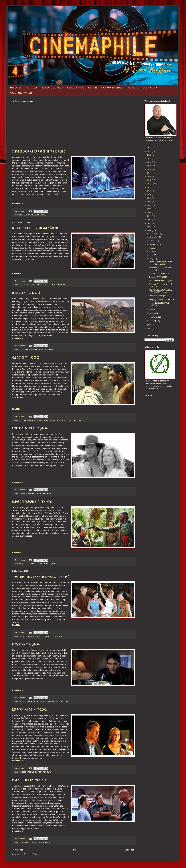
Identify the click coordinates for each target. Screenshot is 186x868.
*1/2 (21, 564)
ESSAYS (27, 215)
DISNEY (41, 349)
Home (74, 850)
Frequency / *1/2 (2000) (26, 644)
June (152, 255)
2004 (150, 216)
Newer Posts (18, 850)
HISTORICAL (61, 420)
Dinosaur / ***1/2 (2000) (26, 293)
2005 (150, 213)
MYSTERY (47, 701)
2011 (150, 191)
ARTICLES (32, 88)
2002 (150, 223)
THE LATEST (16, 88)
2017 (150, 173)
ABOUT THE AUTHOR (21, 93)
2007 (150, 205)
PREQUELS (48, 636)
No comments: (21, 211)
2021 (150, 159)
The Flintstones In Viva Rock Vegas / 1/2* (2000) (41, 577)
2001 (150, 227)
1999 (150, 325)
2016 (150, 177)
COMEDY (40, 636)
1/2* (21, 636)
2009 (150, 198)
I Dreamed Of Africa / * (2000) (30, 428)
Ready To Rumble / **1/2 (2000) (30, 780)
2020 (150, 162)
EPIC (36, 420)
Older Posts (130, 850)
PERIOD (70, 420)
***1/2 (22, 349)
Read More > (18, 204)
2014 (150, 184)
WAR (54, 564)
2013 (150, 187)
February (153, 317)
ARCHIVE (28, 285)
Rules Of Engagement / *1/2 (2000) (33, 502)
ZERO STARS (61, 285)
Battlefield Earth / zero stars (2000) (35, 228)
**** (21, 420)
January (153, 321)
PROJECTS (132, 88)
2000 (21, 215)
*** (20, 772)
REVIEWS (36, 285)
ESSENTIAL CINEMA (52, 88)
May (152, 259)
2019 (150, 166)
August (153, 248)
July (151, 252)
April (152, 310)
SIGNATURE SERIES (112, 88)
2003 (150, 220)
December (154, 234)
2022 (150, 155)
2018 (150, 169)
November (154, 237)
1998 (150, 329)
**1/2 (21, 842)
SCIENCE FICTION (48, 285)
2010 (150, 195)
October (153, 241)
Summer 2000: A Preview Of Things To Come (39, 151)
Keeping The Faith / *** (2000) (30, 709)
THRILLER (47, 564)
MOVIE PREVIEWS (39, 215)
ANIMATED (33, 349)
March (152, 313)
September (154, 244)
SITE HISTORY (150, 88)
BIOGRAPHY (30, 493)
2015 (150, 180)
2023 (150, 151)
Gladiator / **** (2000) (26, 357)
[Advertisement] (74, 125)
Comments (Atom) (31, 854)
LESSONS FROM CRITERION (82, 88)
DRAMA (31, 420)
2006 (150, 209)
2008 (150, 202)
